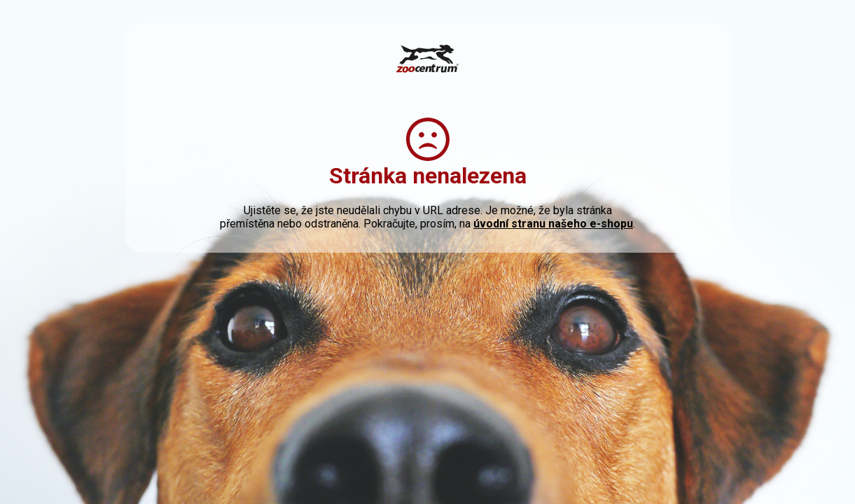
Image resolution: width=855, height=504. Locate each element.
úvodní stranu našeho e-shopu (553, 224)
